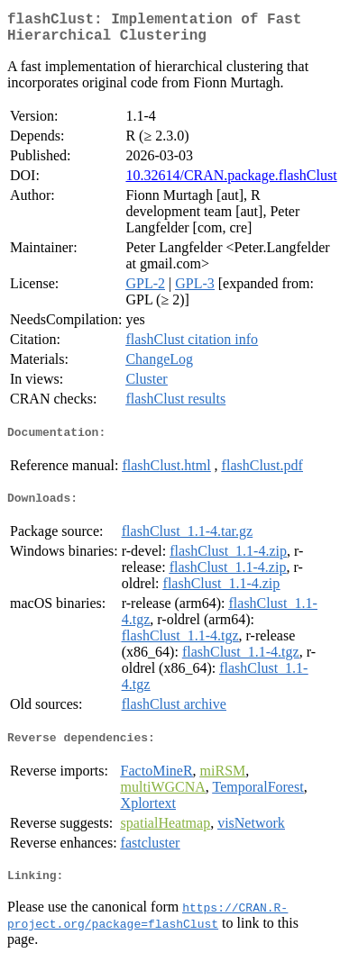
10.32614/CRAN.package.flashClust (231, 182)
